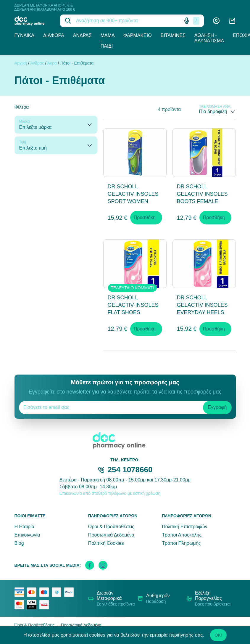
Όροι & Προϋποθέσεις (111, 527)
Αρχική (21, 63)
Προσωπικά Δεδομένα (111, 535)
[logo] (33, 21)
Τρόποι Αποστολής (182, 535)
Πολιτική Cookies (106, 543)
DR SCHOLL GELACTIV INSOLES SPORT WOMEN (133, 194)
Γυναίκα (25, 35)
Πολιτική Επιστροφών (184, 527)
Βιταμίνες (173, 35)
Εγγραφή (217, 407)
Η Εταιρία (24, 527)
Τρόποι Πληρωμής (181, 543)
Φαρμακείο (138, 35)
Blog (19, 543)
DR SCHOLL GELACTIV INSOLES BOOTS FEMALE (202, 194)
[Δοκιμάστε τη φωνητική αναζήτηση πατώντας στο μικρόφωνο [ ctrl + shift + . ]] (187, 21)
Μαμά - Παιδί (108, 41)
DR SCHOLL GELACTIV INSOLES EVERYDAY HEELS (202, 305)
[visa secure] (33, 605)
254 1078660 (130, 470)
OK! (218, 635)
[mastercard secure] (21, 605)
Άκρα (52, 63)
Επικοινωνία (27, 535)
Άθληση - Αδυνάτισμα (209, 38)
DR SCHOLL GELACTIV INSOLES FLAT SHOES (133, 305)
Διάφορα (54, 35)
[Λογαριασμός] (216, 21)
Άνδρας (82, 35)
